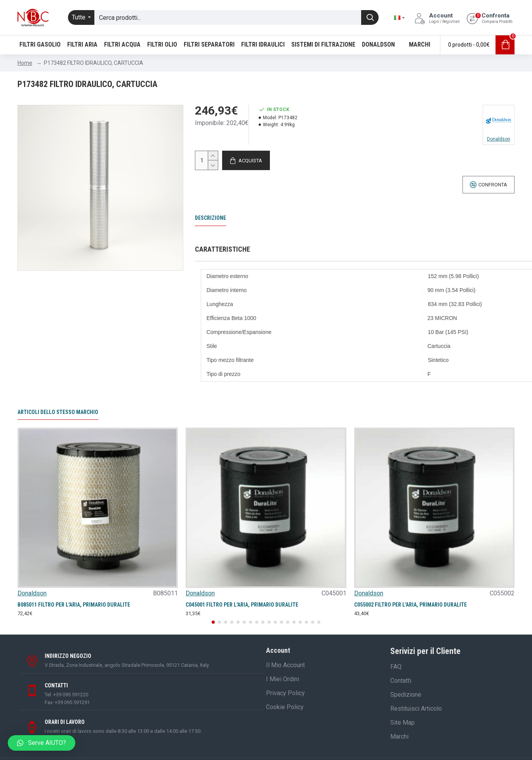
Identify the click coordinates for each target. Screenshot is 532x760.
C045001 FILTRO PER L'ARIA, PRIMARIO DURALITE (242, 605)
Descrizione (210, 218)
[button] (213, 622)
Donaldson (32, 593)
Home (25, 63)
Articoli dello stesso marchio (58, 412)
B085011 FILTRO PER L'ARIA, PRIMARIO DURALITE (74, 605)
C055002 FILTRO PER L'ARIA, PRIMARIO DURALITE (410, 605)
